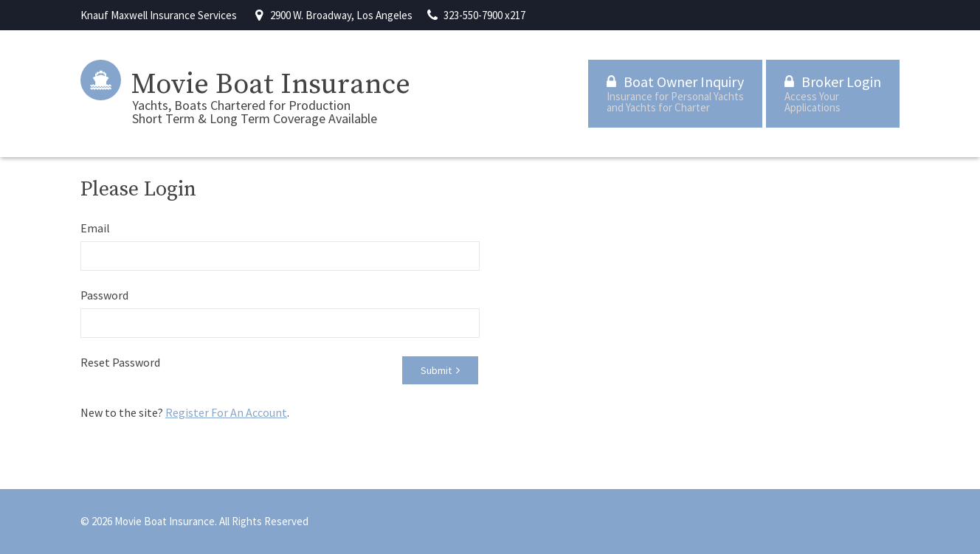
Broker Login (833, 93)
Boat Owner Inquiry (675, 93)
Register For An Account (226, 412)
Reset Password (120, 362)
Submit (440, 370)
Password (104, 295)
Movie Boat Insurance (271, 85)
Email (95, 228)
